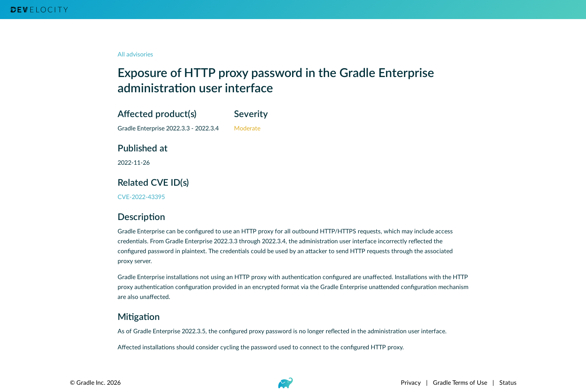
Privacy (411, 383)
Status (508, 383)
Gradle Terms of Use (460, 383)
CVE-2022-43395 (141, 197)
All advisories (135, 55)
